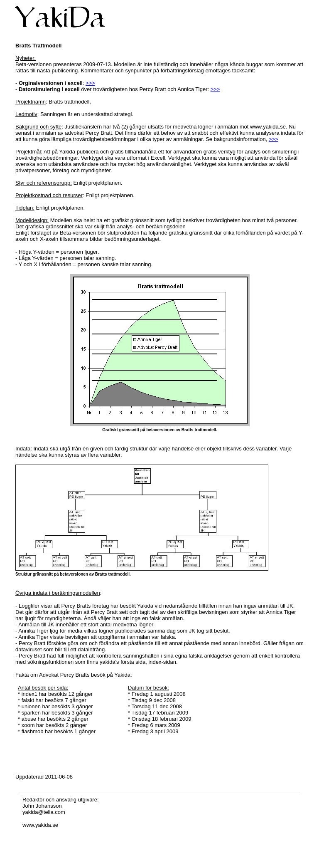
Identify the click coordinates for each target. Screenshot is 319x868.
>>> (90, 83)
